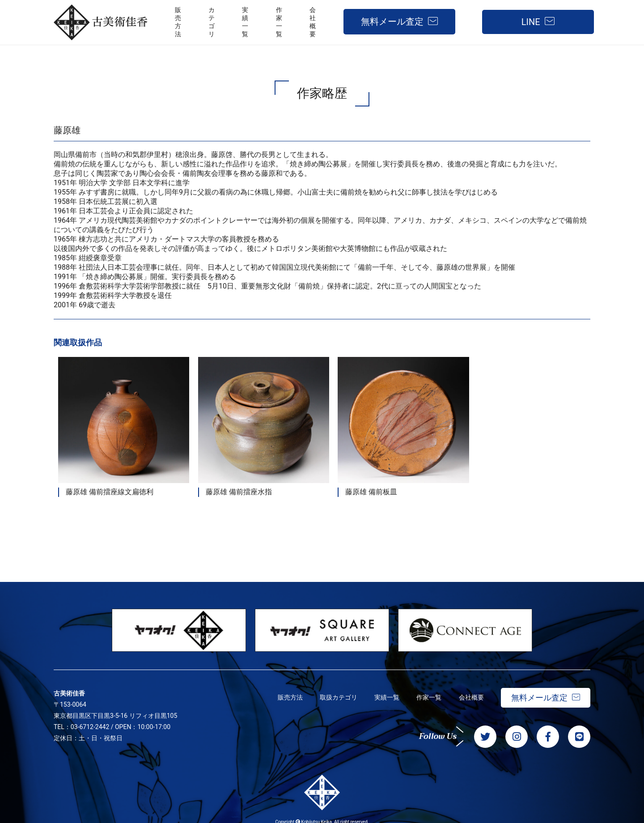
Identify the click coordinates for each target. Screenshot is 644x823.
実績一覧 (385, 691)
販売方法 (286, 691)
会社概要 (470, 691)
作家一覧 (428, 691)
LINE (531, 22)
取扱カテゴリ (335, 691)
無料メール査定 (392, 21)
